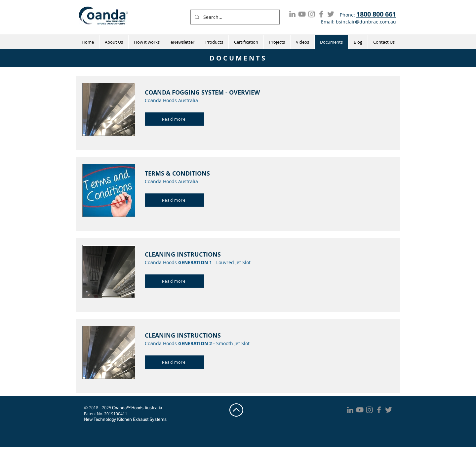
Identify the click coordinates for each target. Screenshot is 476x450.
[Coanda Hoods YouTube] (302, 14)
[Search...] (234, 17)
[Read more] (175, 119)
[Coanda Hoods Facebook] (321, 14)
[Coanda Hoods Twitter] (331, 14)
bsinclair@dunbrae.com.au (366, 22)
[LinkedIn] (292, 14)
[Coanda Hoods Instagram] (312, 14)
